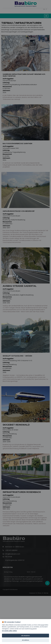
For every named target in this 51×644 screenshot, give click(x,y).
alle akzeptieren (26, 636)
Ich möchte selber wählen (9, 631)
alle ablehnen (25, 640)
